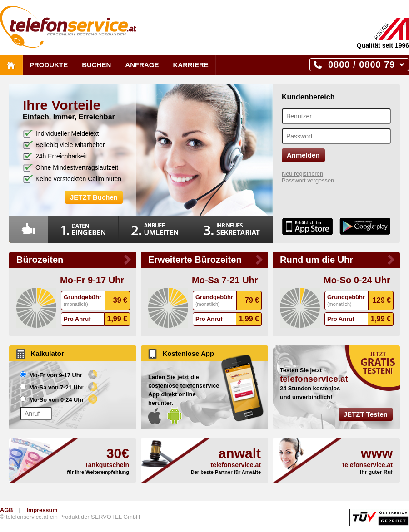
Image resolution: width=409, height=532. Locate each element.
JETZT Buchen (94, 197)
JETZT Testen (366, 414)
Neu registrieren (302, 174)
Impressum (42, 510)
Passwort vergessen (308, 180)
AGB (6, 510)
